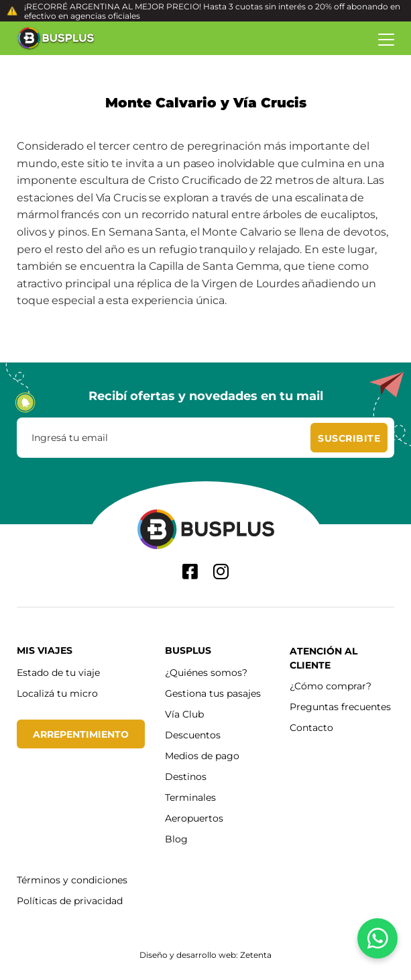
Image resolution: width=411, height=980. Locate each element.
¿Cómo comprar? (331, 686)
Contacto (311, 727)
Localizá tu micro (57, 693)
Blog (176, 839)
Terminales (190, 797)
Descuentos (193, 735)
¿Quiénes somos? (206, 672)
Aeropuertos (194, 818)
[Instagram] (221, 572)
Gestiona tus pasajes (213, 693)
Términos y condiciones (72, 880)
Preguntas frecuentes (340, 706)
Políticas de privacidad (70, 900)
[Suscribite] (349, 438)
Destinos (186, 776)
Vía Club (184, 714)
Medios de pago (202, 755)
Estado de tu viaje (58, 672)
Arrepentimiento (81, 734)
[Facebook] (190, 572)
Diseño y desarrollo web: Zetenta (205, 954)
